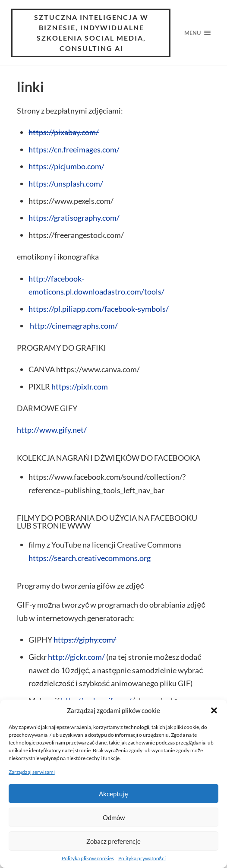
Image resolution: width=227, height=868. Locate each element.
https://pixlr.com (80, 386)
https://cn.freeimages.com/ (74, 149)
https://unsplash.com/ (66, 184)
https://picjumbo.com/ (66, 166)
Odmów (114, 817)
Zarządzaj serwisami (32, 772)
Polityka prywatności (142, 858)
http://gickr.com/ (76, 657)
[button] (214, 710)
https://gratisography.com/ (74, 218)
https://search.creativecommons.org (90, 558)
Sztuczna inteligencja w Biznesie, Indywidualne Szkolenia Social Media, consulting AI (91, 33)
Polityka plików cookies (88, 858)
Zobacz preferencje (113, 841)
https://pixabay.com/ (64, 132)
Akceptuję (113, 794)
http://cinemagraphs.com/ (73, 326)
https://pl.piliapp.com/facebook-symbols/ (99, 309)
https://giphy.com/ (85, 640)
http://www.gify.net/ (52, 430)
